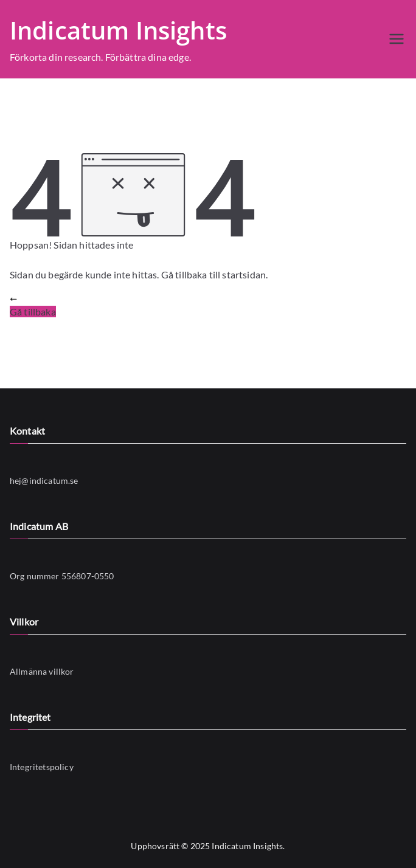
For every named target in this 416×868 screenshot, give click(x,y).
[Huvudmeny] (397, 39)
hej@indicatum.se (44, 480)
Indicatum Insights (118, 30)
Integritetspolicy (42, 767)
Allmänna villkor (42, 671)
